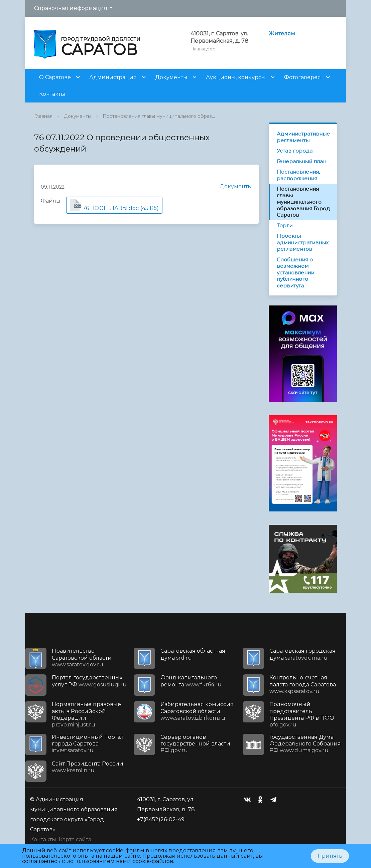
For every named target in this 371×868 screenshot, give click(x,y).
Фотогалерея (302, 77)
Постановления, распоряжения (298, 175)
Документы (171, 77)
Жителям (282, 34)
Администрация (113, 77)
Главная (43, 116)
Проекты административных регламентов (303, 242)
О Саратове (55, 77)
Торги (285, 226)
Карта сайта (75, 839)
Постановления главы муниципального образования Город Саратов (303, 202)
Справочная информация (71, 8)
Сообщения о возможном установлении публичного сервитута (295, 273)
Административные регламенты (303, 137)
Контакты (52, 94)
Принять (330, 856)
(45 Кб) (114, 205)
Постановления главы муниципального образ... (159, 116)
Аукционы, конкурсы (236, 77)
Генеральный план (301, 161)
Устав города (295, 151)
